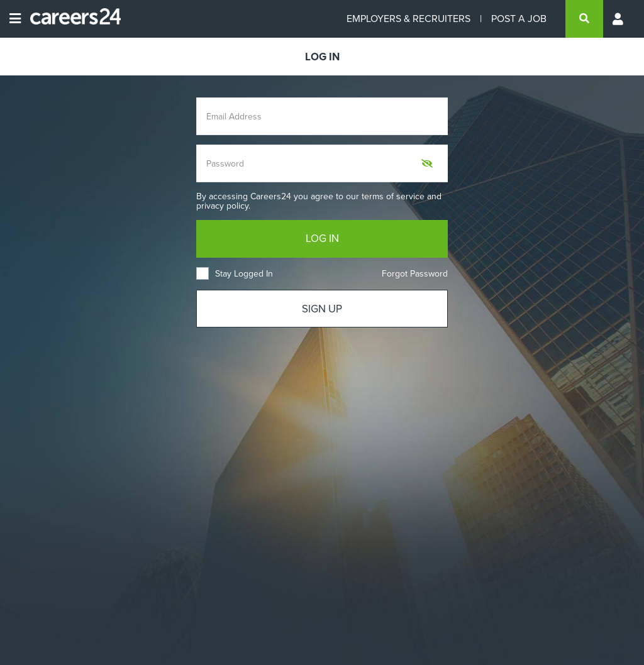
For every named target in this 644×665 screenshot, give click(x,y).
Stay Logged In (235, 274)
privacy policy (222, 206)
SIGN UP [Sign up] (322, 309)
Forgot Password (415, 274)
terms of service (393, 196)
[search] (584, 19)
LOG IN (322, 239)
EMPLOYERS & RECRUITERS (408, 19)
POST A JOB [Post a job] (519, 19)
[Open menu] (15, 19)
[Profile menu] (619, 19)
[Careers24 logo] (71, 19)
